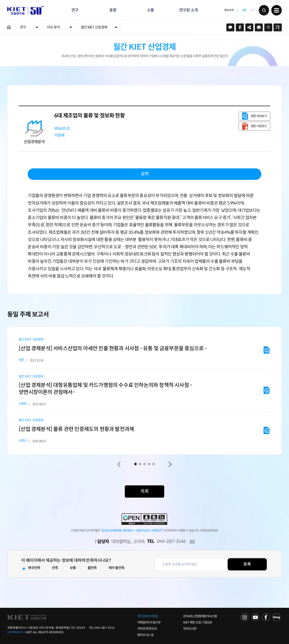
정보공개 (229, 10)
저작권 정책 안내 (147, 629)
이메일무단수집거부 (149, 623)
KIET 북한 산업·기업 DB (197, 623)
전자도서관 (190, 629)
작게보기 (268, 27)
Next (170, 464)
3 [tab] (145, 464)
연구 (75, 10)
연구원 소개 (188, 10)
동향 (113, 10)
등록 (247, 564)
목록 (144, 491)
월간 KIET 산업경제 (94, 27)
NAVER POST (277, 617)
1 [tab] (135, 464)
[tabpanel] (144, 391)
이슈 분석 (53, 27)
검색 (264, 10)
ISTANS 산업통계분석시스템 (200, 616)
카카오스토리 (230, 27)
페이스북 (240, 27)
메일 (192, 542)
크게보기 (278, 27)
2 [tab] (140, 464)
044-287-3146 (171, 541)
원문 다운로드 (259, 126)
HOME (9, 27)
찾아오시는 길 (145, 635)
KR (244, 10)
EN (253, 10)
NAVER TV (245, 617)
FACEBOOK (266, 617)
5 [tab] (154, 464)
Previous (119, 464)
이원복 (60, 135)
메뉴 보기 (277, 10)
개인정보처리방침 (148, 616)
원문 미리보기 (259, 116)
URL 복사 (249, 27)
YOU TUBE (255, 617)
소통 (150, 10)
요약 (144, 174)
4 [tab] (149, 464)
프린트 (259, 27)
